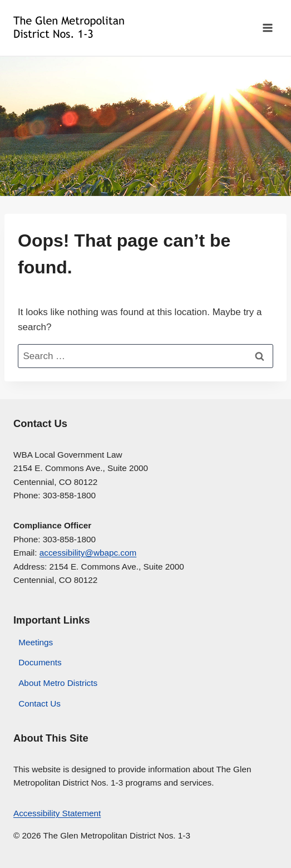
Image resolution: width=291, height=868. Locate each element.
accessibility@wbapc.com (88, 553)
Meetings (36, 642)
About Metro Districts (58, 683)
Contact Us (40, 703)
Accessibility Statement (57, 813)
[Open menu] (267, 28)
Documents (40, 662)
